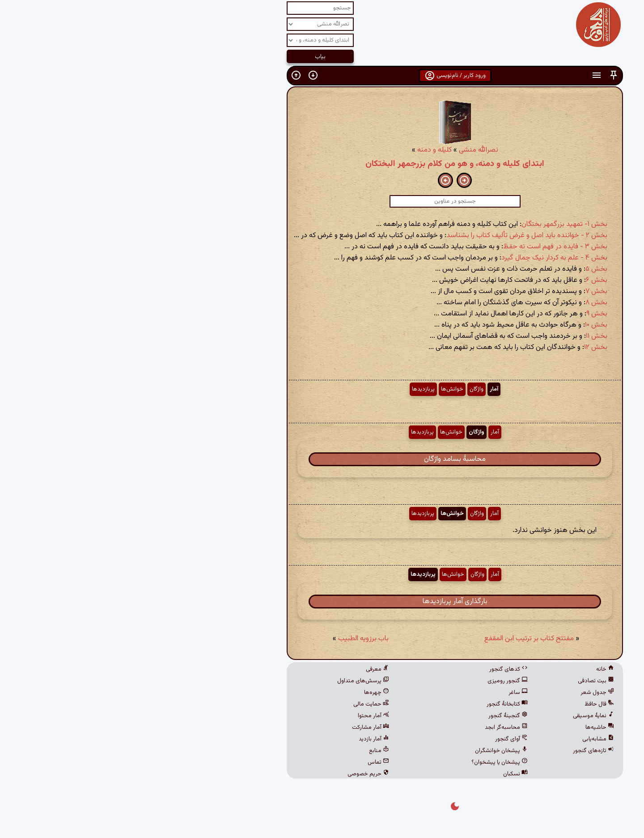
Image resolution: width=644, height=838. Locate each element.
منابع (246, 751)
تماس (246, 762)
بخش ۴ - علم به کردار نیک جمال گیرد (422, 258)
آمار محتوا (241, 716)
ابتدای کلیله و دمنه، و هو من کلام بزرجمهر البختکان (322, 164)
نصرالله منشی (346, 150)
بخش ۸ (464, 303)
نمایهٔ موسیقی (461, 716)
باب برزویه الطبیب (231, 639)
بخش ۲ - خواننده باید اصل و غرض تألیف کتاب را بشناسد (394, 236)
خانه (472, 669)
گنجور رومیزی (375, 681)
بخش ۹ (464, 314)
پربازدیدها (290, 389)
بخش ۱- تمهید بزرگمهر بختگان (432, 224)
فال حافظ (466, 704)
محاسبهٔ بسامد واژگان (322, 459)
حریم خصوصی (235, 774)
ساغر (385, 693)
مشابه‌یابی (465, 739)
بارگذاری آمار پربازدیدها (322, 602)
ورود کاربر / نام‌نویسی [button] (322, 76)
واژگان (344, 389)
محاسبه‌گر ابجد (373, 727)
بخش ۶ (464, 280)
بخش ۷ (464, 291)
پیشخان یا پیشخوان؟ (367, 762)
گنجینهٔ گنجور (375, 716)
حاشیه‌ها (467, 727)
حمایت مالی (238, 704)
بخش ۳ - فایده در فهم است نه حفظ (422, 247)
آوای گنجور (379, 739)
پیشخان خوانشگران (369, 751)
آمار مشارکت (238, 727)
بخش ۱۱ (464, 336)
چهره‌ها (244, 693)
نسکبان (383, 774)
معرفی (245, 669)
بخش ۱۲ (463, 347)
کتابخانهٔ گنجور (374, 704)
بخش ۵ (464, 269)
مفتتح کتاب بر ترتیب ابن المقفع (396, 639)
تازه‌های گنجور (461, 751)
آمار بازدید (241, 739)
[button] (481, 75)
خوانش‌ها (319, 389)
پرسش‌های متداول (230, 681)
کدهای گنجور (376, 669)
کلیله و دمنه (302, 150)
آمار (361, 389)
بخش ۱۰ (463, 325)
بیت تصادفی (463, 681)
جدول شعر (464, 693)
